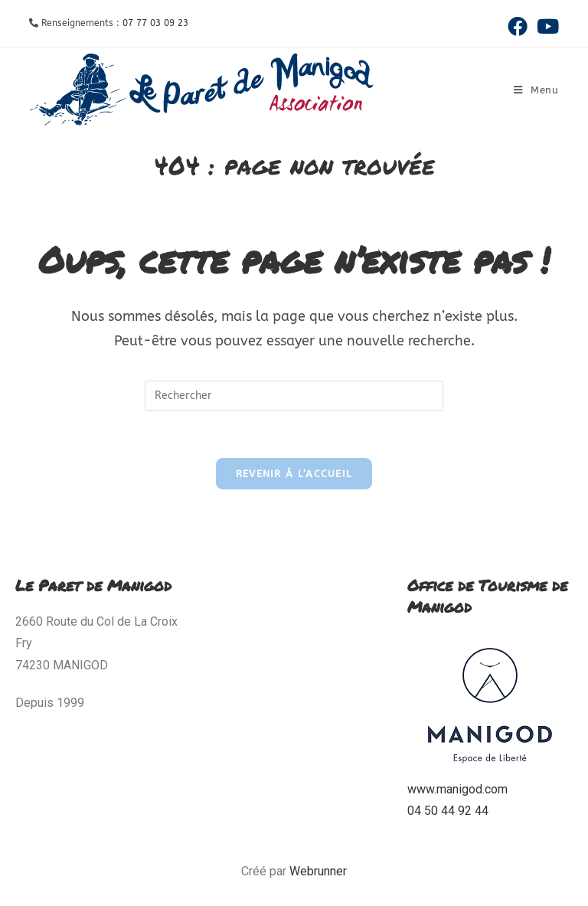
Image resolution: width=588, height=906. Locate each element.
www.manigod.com (457, 789)
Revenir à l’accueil (294, 474)
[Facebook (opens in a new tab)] (518, 26)
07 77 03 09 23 (155, 23)
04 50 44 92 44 (448, 811)
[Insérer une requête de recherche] (294, 396)
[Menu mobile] (536, 90)
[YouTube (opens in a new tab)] (546, 26)
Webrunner (318, 871)
